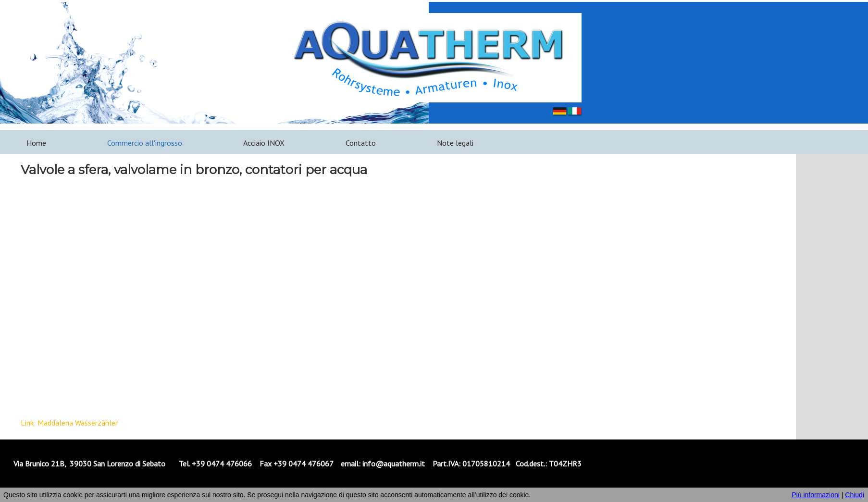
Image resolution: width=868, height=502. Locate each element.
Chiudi (855, 495)
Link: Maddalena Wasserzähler (69, 423)
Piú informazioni (816, 495)
